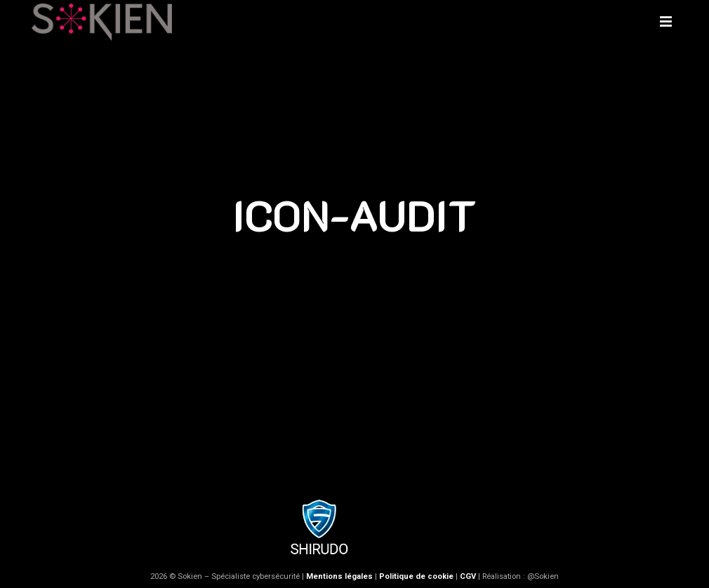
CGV (468, 576)
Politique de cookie (416, 576)
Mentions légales (339, 576)
